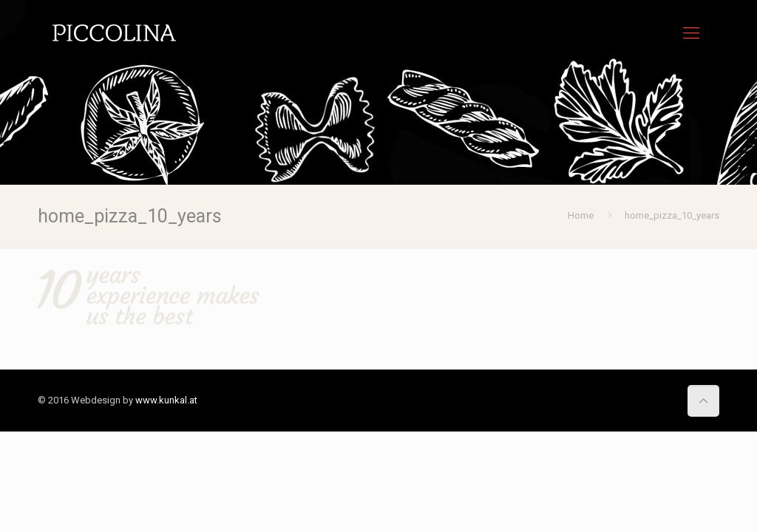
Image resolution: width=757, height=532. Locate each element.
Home (581, 215)
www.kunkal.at (166, 400)
